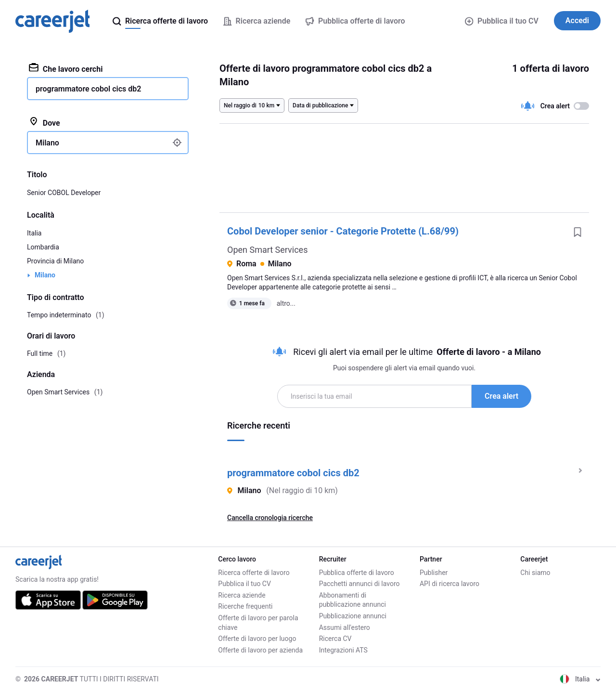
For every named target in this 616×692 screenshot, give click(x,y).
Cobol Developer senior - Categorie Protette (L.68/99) (343, 231)
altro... (286, 303)
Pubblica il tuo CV (501, 21)
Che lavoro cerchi (66, 68)
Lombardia (43, 247)
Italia (34, 233)
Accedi (577, 20)
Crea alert (501, 396)
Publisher (434, 573)
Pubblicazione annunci (353, 616)
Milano (45, 275)
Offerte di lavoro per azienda (260, 650)
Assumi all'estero (345, 627)
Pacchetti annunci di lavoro (359, 584)
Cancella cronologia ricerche (270, 518)
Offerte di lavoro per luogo (257, 639)
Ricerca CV (335, 639)
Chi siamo (535, 573)
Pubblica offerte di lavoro (357, 573)
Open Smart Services (267, 250)
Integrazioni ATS (343, 650)
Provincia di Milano (55, 261)
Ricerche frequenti (245, 606)
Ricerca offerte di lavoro (254, 573)
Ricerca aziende (242, 595)
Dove (45, 122)
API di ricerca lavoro (449, 584)
